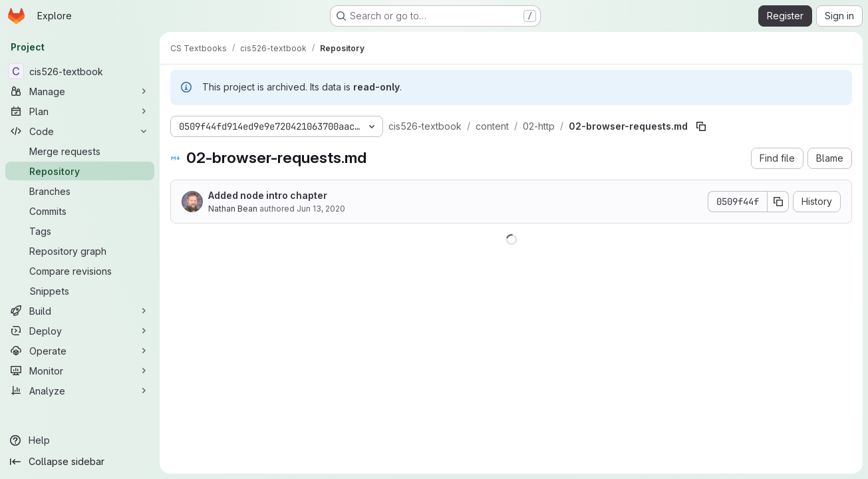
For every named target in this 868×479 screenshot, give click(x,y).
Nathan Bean (233, 209)
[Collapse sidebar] (80, 462)
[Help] (80, 440)
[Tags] (80, 231)
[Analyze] (80, 391)
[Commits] (80, 211)
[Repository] (80, 171)
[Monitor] (80, 371)
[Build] (80, 311)
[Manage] (80, 91)
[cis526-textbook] (80, 71)
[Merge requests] (80, 151)
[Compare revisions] (80, 271)
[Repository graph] (80, 251)
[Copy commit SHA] (778, 202)
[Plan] (80, 111)
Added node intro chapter (268, 195)
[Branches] (80, 191)
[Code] (80, 131)
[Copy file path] (701, 126)
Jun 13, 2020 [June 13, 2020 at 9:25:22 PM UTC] (321, 209)
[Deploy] (80, 331)
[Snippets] (80, 291)
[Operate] (80, 351)
